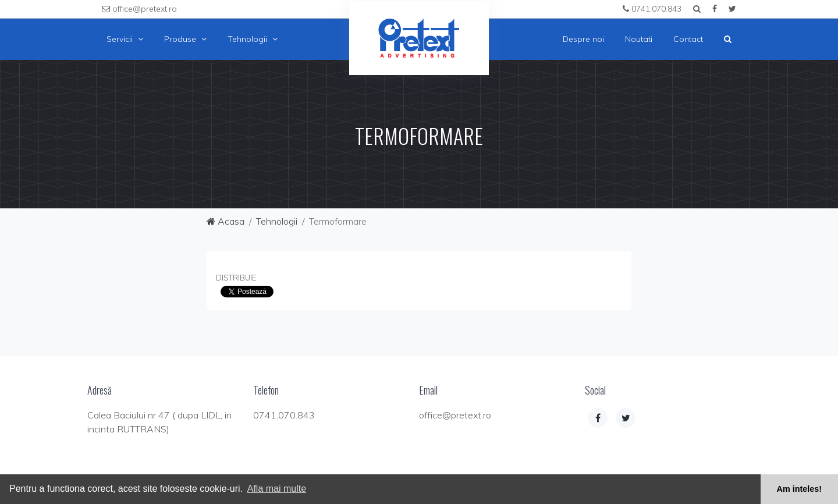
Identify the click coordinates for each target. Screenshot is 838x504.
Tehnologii (253, 39)
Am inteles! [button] (800, 489)
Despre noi (583, 39)
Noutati (639, 39)
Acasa (226, 221)
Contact (688, 39)
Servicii (125, 39)
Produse (185, 39)
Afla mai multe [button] (277, 489)
